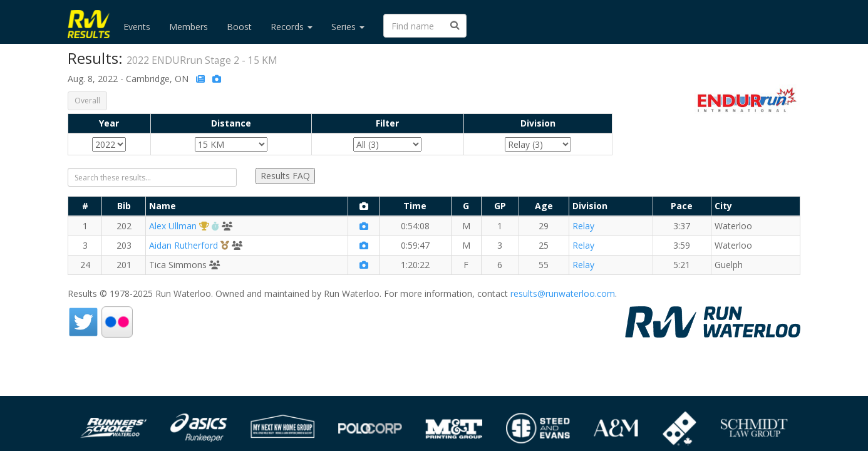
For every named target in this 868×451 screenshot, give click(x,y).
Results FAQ (285, 176)
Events (137, 27)
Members (189, 27)
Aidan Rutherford (183, 245)
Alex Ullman (173, 226)
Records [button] (292, 27)
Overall (87, 101)
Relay (583, 226)
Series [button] (348, 27)
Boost (239, 27)
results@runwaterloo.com (563, 293)
